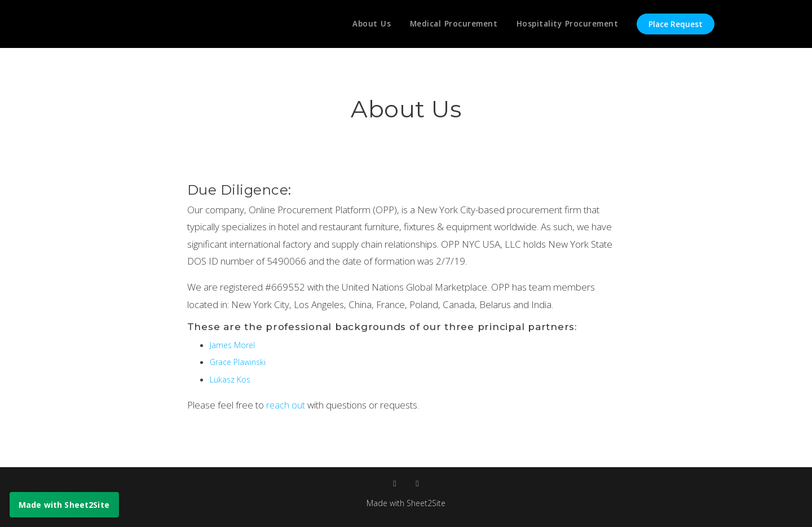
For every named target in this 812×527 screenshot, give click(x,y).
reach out (287, 405)
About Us (367, 24)
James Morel (233, 345)
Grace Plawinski (240, 362)
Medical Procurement (451, 24)
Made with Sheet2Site (406, 503)
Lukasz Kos (231, 379)
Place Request (676, 24)
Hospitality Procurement (567, 24)
